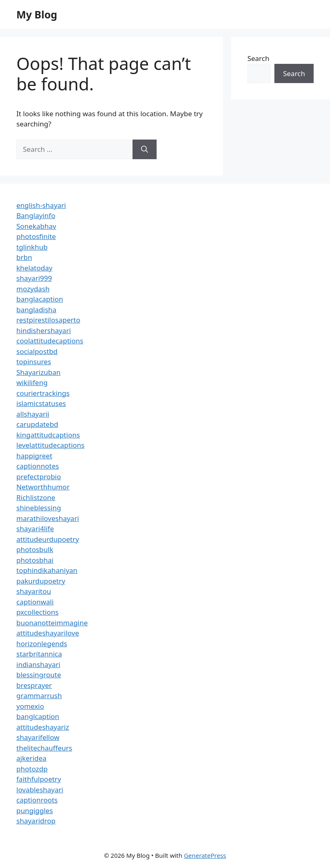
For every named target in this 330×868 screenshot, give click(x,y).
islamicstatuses (41, 403)
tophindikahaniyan (47, 570)
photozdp (32, 769)
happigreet (34, 456)
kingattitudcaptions (48, 435)
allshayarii (33, 414)
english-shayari (41, 205)
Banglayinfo (36, 215)
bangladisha (36, 310)
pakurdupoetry (41, 581)
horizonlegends (42, 644)
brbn (24, 257)
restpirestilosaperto (48, 320)
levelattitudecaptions (51, 445)
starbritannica (39, 654)
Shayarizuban (38, 372)
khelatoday (34, 268)
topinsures (34, 362)
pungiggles (35, 811)
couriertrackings (43, 393)
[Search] (145, 149)
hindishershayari (44, 330)
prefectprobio (39, 477)
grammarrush (39, 696)
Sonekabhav (36, 226)
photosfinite (36, 236)
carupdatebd (37, 424)
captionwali (35, 602)
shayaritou (34, 591)
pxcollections (37, 612)
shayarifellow (38, 737)
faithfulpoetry (39, 779)
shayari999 (34, 278)
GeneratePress (205, 855)
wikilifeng (32, 382)
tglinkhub (32, 247)
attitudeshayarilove (48, 633)
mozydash (33, 289)
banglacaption (40, 299)
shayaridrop (36, 821)
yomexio (30, 706)
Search (258, 58)
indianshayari (38, 664)
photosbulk (35, 549)
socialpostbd (37, 351)
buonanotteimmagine (52, 623)
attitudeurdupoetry (48, 539)
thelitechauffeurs (44, 748)
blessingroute (39, 675)
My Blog (37, 14)
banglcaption (38, 716)
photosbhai (35, 560)
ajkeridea (31, 758)
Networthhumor (43, 487)
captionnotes (38, 466)
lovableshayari (40, 790)
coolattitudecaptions (50, 341)
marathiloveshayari (48, 518)
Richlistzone (36, 497)
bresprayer (34, 685)
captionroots (37, 800)
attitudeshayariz (43, 727)
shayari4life (35, 529)
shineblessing (39, 508)
